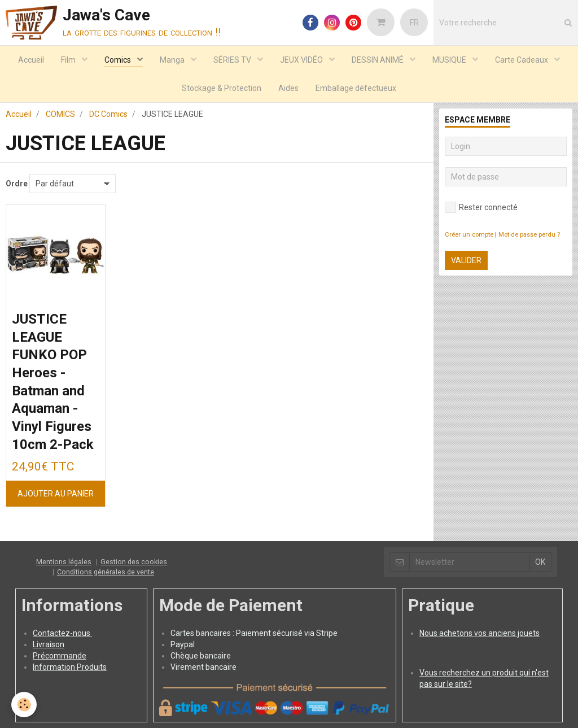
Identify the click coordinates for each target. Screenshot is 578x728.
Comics (119, 60)
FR (414, 23)
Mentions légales (64, 562)
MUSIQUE (450, 60)
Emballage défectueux (356, 88)
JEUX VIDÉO (302, 60)
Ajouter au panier (56, 494)
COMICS (60, 114)
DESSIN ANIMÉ (378, 60)
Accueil (31, 60)
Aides (288, 88)
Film (69, 60)
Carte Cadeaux (522, 60)
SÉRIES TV (233, 60)
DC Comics (108, 114)
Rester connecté (481, 207)
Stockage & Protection (222, 88)
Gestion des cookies (134, 562)
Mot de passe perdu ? (529, 235)
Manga (173, 60)
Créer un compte (469, 235)
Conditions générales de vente (106, 572)
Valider (466, 260)
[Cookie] (24, 705)
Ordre (17, 184)
